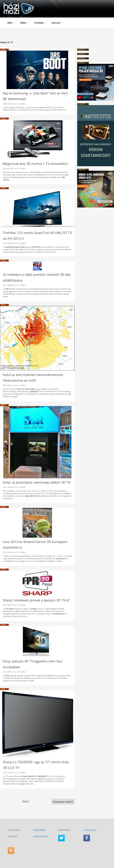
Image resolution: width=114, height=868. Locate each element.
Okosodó (57, 23)
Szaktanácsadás (41, 836)
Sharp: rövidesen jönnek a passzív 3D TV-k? (36, 600)
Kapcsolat (12, 836)
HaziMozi (15, 3)
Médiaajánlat (39, 830)
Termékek (40, 23)
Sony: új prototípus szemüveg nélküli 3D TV (37, 482)
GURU (23, 104)
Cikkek (24, 23)
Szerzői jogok (90, 830)
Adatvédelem (64, 830)
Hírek (11, 23)
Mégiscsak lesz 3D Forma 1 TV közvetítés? (35, 164)
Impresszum (14, 830)
